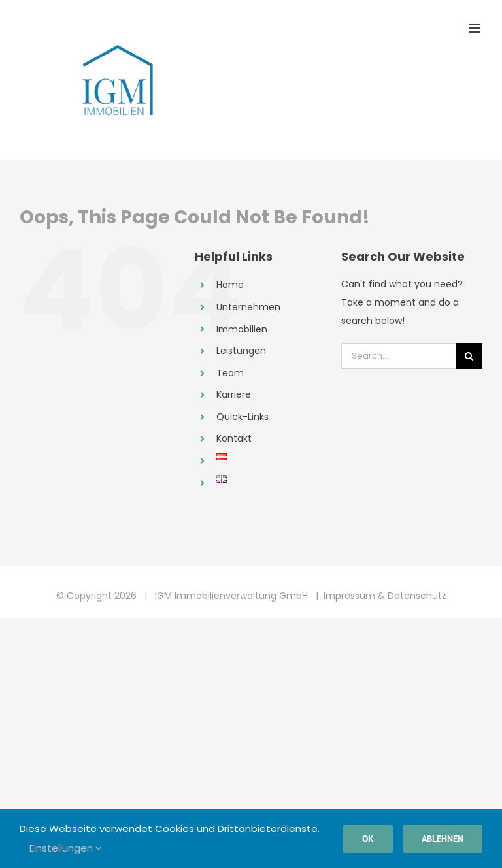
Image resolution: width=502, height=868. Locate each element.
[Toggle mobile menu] (476, 28)
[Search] (469, 356)
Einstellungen (66, 848)
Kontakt (234, 438)
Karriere (234, 394)
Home (230, 285)
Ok (368, 839)
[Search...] (399, 356)
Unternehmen (248, 307)
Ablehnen (443, 839)
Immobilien (242, 329)
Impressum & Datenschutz (385, 596)
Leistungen (241, 351)
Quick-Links (243, 417)
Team (230, 373)
